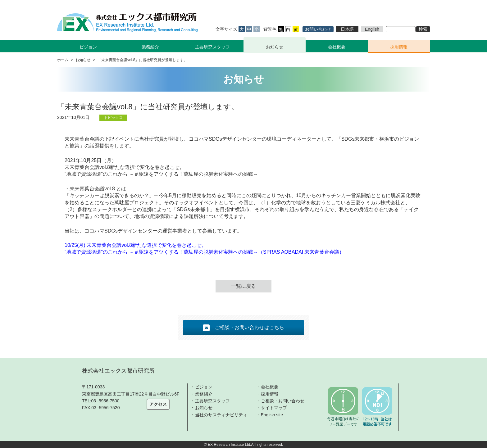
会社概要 (337, 47)
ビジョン (204, 387)
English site (272, 415)
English (372, 29)
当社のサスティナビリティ (221, 415)
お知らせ (275, 47)
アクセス (158, 404)
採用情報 (399, 47)
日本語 (347, 29)
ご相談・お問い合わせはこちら (243, 328)
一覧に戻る (243, 286)
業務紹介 (204, 394)
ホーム (63, 60)
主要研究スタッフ (212, 47)
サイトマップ (274, 408)
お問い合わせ (318, 29)
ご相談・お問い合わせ (283, 401)
